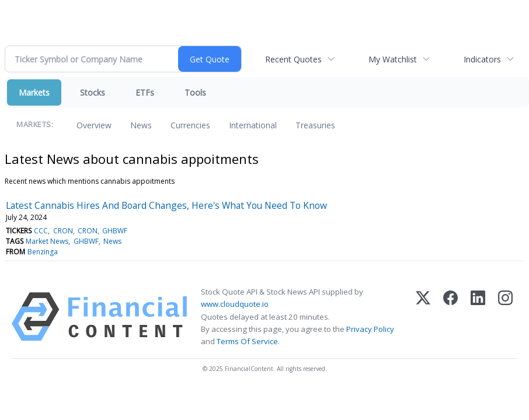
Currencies (190, 125)
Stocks (93, 92)
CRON (63, 231)
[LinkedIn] (478, 317)
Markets (34, 92)
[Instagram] (505, 317)
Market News (47, 241)
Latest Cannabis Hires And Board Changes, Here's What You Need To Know (166, 205)
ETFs (145, 92)
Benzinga (43, 252)
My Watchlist (393, 59)
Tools (195, 92)
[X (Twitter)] (423, 317)
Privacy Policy (370, 329)
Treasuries (315, 125)
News (141, 125)
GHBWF (115, 231)
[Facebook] (450, 317)
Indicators (482, 59)
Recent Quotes (293, 59)
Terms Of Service (247, 341)
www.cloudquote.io (235, 304)
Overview (94, 125)
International (253, 125)
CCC (41, 231)
